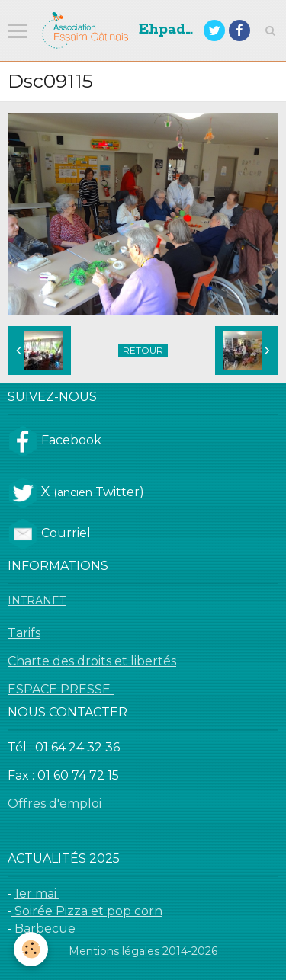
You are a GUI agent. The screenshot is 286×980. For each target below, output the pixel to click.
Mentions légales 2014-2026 (143, 951)
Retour (143, 350)
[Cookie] (31, 949)
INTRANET (37, 600)
